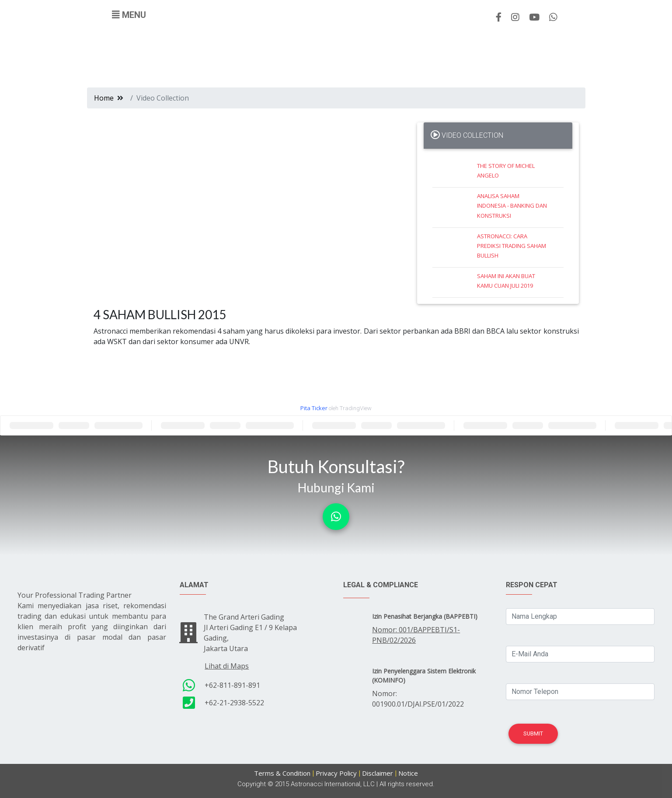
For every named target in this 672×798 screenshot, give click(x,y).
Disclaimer (378, 773)
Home (104, 98)
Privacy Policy (336, 773)
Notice (408, 773)
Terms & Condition (282, 773)
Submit (533, 734)
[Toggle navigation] (129, 15)
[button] (336, 517)
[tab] (498, 136)
